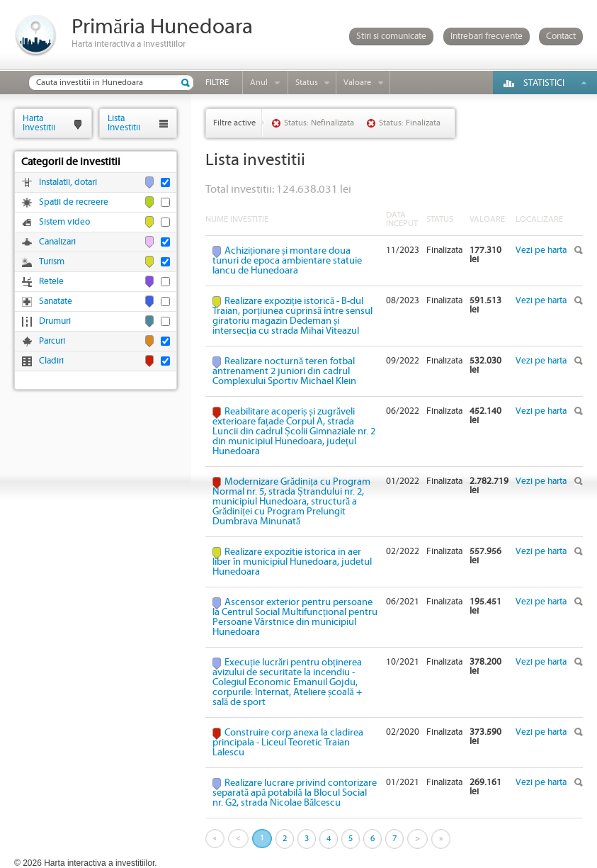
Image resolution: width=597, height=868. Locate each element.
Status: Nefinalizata (319, 123)
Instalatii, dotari (68, 182)
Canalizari (57, 242)
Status (307, 83)
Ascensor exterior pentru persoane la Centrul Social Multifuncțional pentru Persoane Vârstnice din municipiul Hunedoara (295, 617)
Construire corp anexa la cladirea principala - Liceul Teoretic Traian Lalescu (288, 743)
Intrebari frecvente (487, 36)
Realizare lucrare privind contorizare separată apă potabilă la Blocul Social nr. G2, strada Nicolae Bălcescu (295, 793)
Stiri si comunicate (391, 36)
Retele (51, 282)
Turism (52, 262)
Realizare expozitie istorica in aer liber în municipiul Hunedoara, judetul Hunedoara (292, 562)
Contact (561, 36)
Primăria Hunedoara (162, 27)
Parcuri (52, 341)
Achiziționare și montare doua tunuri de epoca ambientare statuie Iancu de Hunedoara (287, 261)
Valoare (357, 83)
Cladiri (51, 361)
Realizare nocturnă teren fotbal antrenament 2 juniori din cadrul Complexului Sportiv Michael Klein (284, 371)
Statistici (544, 83)
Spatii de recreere (74, 202)
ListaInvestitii (124, 123)
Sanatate (56, 301)
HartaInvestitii (39, 123)
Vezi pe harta (541, 250)
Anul (259, 83)
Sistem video (64, 222)
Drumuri (55, 321)
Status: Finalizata (410, 123)
